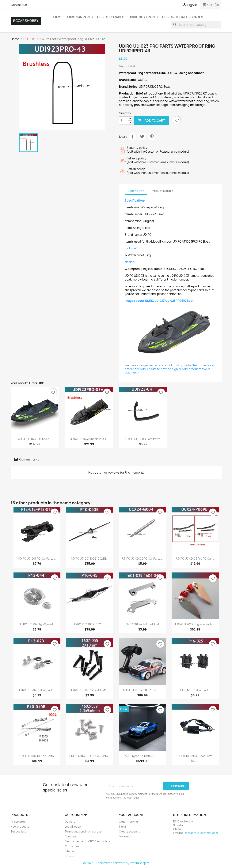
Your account (131, 815)
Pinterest (152, 136)
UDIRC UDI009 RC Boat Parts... (195, 756)
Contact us (19, 5)
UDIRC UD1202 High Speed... (37, 624)
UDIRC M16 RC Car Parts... (195, 690)
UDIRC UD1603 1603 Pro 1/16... (142, 690)
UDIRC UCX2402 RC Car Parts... (142, 559)
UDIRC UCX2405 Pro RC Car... (195, 559)
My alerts (125, 836)
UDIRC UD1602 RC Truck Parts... (90, 756)
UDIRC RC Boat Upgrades (183, 17)
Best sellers (18, 831)
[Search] (196, 25)
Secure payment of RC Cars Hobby (87, 841)
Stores (69, 856)
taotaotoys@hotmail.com (201, 833)
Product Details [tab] (162, 191)
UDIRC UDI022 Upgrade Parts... (195, 624)
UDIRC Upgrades (111, 17)
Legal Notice (73, 827)
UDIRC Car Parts (79, 17)
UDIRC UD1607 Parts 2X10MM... (90, 690)
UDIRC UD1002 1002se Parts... (37, 756)
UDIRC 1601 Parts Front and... (142, 624)
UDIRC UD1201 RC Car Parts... (37, 559)
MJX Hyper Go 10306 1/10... (142, 756)
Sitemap (70, 851)
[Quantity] (124, 121)
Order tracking (128, 822)
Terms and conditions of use (83, 831)
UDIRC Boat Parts (143, 17)
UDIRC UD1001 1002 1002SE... (90, 559)
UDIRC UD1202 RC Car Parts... (37, 690)
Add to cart (151, 121)
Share (132, 136)
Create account (129, 831)
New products (20, 827)
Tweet (142, 136)
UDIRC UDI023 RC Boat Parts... (143, 439)
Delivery (70, 822)
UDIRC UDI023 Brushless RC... (89, 439)
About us (71, 836)
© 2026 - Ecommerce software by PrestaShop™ (116, 863)
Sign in (123, 827)
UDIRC (56, 17)
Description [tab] (136, 191)
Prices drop (18, 822)
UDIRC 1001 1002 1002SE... (90, 624)
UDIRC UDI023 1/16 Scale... (35, 439)
